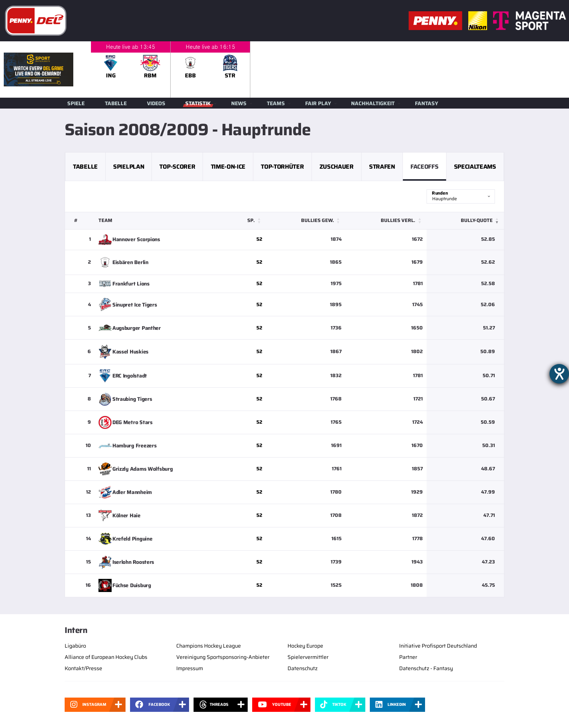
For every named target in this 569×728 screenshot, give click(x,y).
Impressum (190, 668)
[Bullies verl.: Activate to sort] (386, 221)
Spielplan (129, 167)
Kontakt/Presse (83, 668)
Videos (156, 103)
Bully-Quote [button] (477, 220)
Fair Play (318, 103)
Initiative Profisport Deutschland (438, 646)
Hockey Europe (305, 646)
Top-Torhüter (282, 167)
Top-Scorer (177, 167)
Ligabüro (75, 646)
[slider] (330, 69)
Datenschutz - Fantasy (426, 668)
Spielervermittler (308, 657)
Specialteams (475, 167)
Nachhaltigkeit (373, 103)
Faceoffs (424, 167)
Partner (408, 657)
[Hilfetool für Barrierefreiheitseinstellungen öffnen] (559, 374)
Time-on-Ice (228, 167)
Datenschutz (303, 668)
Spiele (76, 103)
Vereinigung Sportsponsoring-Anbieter (223, 657)
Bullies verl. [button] (398, 220)
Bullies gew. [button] (318, 220)
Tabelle (116, 103)
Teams (276, 103)
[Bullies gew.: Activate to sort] (306, 221)
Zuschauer (337, 167)
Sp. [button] (251, 220)
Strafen (382, 167)
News (239, 103)
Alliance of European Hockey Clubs (106, 657)
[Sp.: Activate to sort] (248, 221)
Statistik (198, 103)
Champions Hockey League (209, 646)
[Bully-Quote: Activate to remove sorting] (465, 221)
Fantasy (427, 103)
